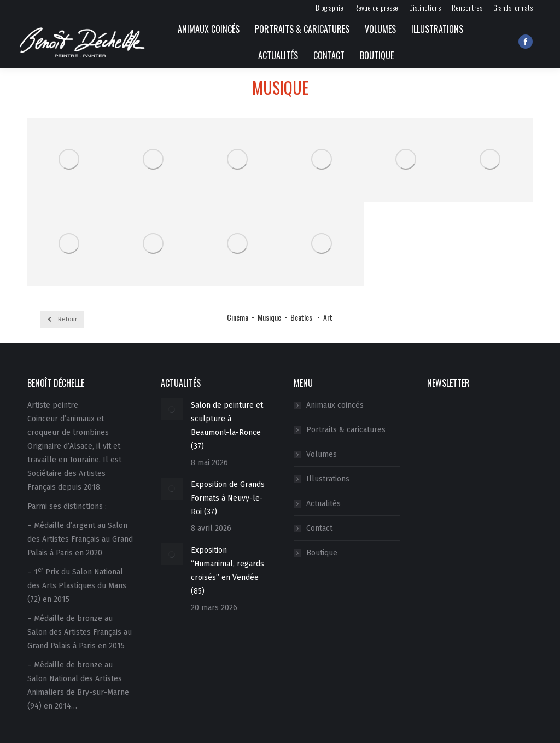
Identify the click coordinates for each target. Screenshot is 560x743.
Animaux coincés (335, 405)
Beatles (302, 317)
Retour (62, 319)
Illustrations (328, 479)
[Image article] (172, 409)
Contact (319, 528)
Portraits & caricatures (346, 430)
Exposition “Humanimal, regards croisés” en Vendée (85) (227, 571)
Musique (269, 317)
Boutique (322, 553)
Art (328, 317)
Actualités (323, 504)
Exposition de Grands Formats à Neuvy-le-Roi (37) (228, 498)
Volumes (322, 454)
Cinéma (238, 317)
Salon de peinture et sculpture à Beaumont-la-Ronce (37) (227, 426)
